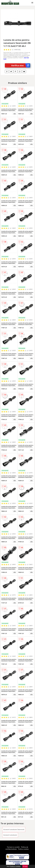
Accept (25, 866)
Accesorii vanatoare (10, 835)
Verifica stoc (21, 65)
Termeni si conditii (13, 847)
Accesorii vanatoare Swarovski (14, 829)
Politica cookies (23, 849)
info (15, 114)
